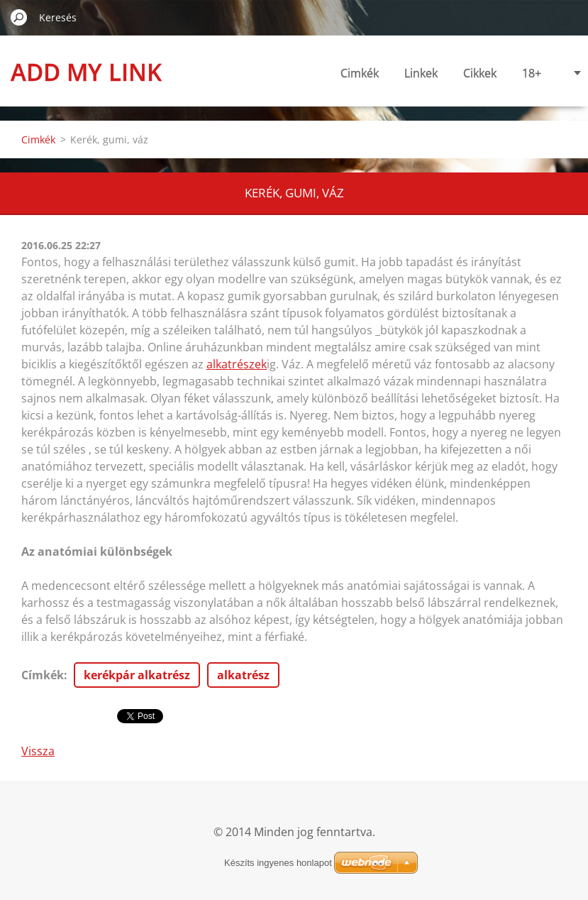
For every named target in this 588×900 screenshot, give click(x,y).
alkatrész (243, 675)
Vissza (38, 751)
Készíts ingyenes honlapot (278, 863)
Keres (19, 17)
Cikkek (480, 73)
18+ (532, 73)
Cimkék (360, 73)
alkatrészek (237, 364)
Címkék (43, 675)
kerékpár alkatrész (137, 675)
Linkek (421, 73)
